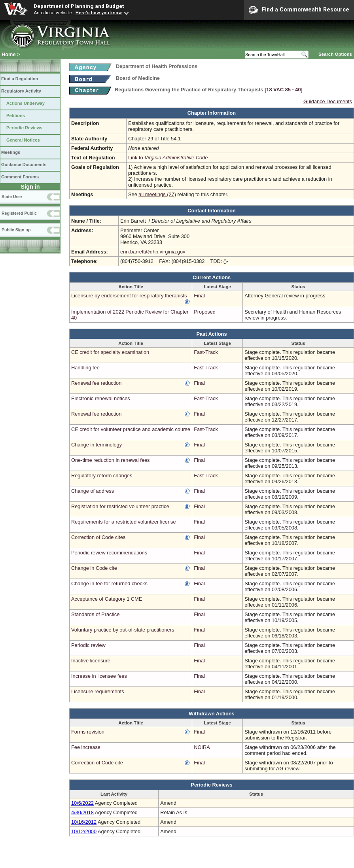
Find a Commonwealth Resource (299, 10)
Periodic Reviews (25, 128)
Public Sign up (16, 230)
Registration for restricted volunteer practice (120, 506)
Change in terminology (97, 445)
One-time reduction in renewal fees (110, 460)
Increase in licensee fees (99, 676)
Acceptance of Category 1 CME (107, 599)
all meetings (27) (157, 194)
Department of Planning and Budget (79, 6)
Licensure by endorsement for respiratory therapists (129, 296)
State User (12, 197)
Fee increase (86, 747)
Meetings (11, 152)
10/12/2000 (84, 831)
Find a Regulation (20, 79)
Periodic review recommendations (109, 553)
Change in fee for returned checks (109, 583)
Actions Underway (26, 103)
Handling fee (85, 368)
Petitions (16, 115)
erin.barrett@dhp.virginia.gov (153, 252)
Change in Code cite (94, 568)
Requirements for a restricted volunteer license (124, 522)
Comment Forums (20, 177)
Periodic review (88, 645)
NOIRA (202, 747)
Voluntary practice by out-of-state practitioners (123, 630)
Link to (168, 158)
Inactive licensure (91, 661)
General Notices (23, 140)
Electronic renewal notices (101, 398)
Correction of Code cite (97, 763)
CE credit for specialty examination (110, 352)
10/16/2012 (84, 822)
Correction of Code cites (98, 537)
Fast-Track (206, 352)
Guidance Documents (24, 165)
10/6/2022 (82, 803)
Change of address (93, 491)
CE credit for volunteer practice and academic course (131, 429)
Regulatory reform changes (102, 476)
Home (9, 54)
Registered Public (19, 213)
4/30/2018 (82, 812)
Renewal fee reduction (96, 383)
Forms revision (88, 732)
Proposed (205, 312)
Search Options (335, 54)
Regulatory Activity (21, 91)
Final (199, 296)
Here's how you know (99, 13)
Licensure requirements (98, 691)
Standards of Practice (95, 614)
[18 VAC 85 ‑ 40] (284, 90)
